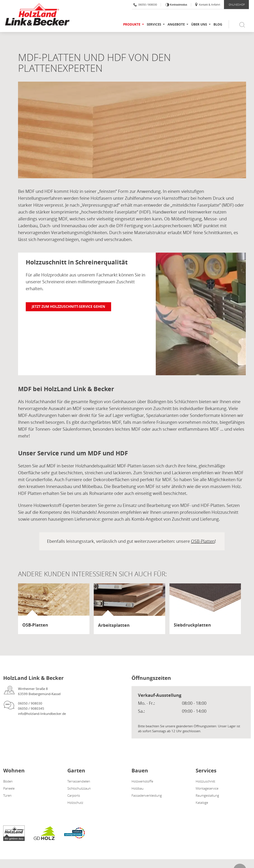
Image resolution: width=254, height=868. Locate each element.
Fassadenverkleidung (147, 795)
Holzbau (138, 788)
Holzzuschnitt (205, 781)
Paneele (9, 788)
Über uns (199, 24)
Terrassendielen (79, 781)
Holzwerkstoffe (142, 781)
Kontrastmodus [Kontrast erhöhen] (178, 5)
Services (154, 24)
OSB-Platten (203, 541)
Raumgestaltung (207, 795)
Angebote (176, 24)
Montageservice (207, 788)
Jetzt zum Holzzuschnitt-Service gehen (68, 307)
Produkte (132, 24)
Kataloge (202, 802)
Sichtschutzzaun (79, 788)
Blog (218, 24)
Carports (74, 795)
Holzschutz (75, 802)
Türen (7, 795)
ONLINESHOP (237, 5)
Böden (8, 781)
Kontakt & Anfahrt (207, 5)
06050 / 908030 (145, 5)
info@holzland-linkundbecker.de (42, 714)
